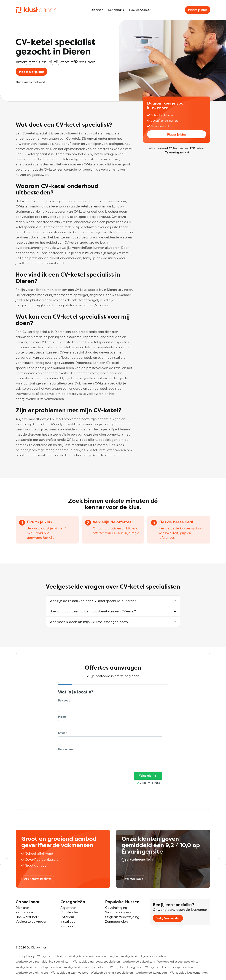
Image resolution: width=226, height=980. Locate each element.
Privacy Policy (25, 956)
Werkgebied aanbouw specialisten (96, 961)
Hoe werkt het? (140, 10)
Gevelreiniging (116, 908)
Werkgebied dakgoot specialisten (143, 956)
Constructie (69, 912)
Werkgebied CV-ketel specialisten (38, 967)
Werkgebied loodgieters (126, 967)
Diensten (97, 10)
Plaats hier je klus (32, 72)
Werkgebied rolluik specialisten (112, 973)
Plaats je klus (198, 10)
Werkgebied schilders (52, 956)
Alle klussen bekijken (38, 879)
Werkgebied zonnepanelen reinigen (93, 956)
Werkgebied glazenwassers (70, 973)
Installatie (68, 921)
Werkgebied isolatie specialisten (85, 967)
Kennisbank (116, 10)
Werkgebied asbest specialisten (179, 961)
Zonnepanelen (116, 921)
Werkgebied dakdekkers (139, 961)
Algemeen (68, 908)
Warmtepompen (118, 912)
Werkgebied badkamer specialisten (169, 967)
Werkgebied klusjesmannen (189, 973)
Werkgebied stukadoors (151, 973)
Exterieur (67, 917)
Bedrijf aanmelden (168, 918)
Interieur (67, 926)
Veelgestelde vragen (31, 921)
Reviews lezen (134, 879)
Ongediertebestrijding (122, 917)
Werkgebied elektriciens (32, 973)
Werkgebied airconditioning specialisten (43, 961)
